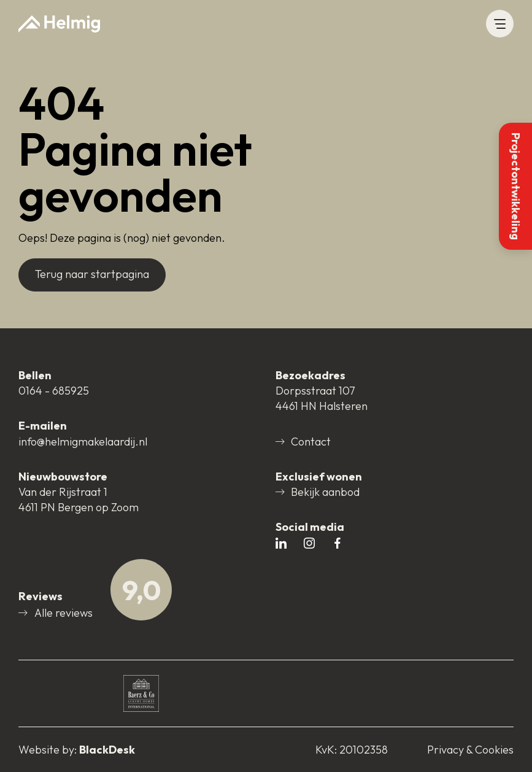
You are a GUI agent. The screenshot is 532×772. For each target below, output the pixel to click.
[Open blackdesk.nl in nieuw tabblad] (77, 750)
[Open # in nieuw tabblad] (281, 544)
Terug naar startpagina (92, 274)
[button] (500, 24)
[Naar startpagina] (59, 24)
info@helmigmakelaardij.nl (83, 442)
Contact (303, 442)
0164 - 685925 (54, 391)
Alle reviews (56, 613)
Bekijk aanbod (318, 492)
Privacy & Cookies (470, 750)
